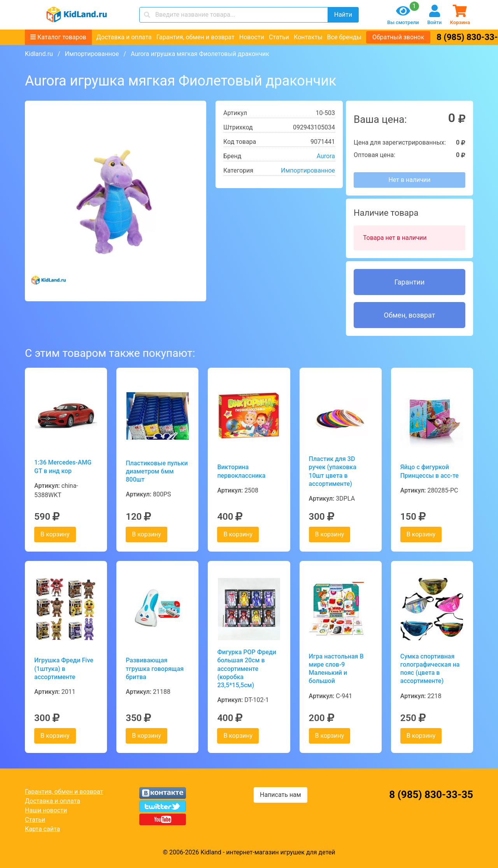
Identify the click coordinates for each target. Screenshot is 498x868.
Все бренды (344, 37)
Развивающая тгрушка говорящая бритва (155, 669)
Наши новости (46, 810)
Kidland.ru (39, 54)
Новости (252, 37)
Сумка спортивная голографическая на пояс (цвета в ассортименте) (430, 669)
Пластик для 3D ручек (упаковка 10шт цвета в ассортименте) (333, 471)
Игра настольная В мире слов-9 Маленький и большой (336, 669)
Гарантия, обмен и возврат (196, 37)
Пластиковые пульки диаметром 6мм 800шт (157, 472)
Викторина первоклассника (241, 471)
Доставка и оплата (124, 37)
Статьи (279, 37)
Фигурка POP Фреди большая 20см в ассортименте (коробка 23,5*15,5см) (247, 669)
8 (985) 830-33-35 (431, 795)
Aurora (326, 156)
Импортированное (92, 54)
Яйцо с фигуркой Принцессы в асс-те (430, 471)
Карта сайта (42, 829)
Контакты (308, 37)
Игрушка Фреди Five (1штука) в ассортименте (64, 669)
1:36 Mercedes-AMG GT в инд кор (63, 466)
